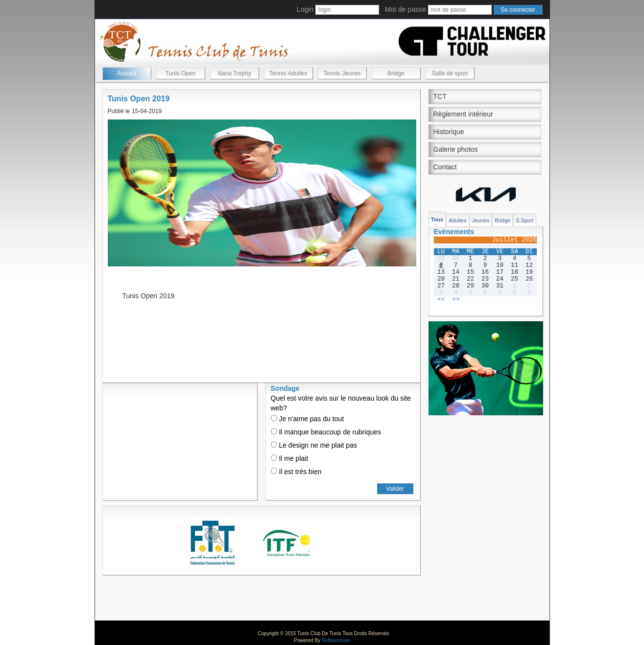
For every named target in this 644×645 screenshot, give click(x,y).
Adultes (458, 220)
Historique (449, 132)
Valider (395, 489)
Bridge (396, 73)
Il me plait (290, 458)
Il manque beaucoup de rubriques (326, 432)
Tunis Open (181, 73)
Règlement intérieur (463, 114)
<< (441, 300)
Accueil (127, 73)
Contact (445, 167)
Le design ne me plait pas (314, 445)
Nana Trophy (234, 73)
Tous (437, 219)
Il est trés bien (296, 472)
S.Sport (525, 220)
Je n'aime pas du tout (308, 419)
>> (456, 300)
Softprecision (336, 640)
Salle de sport (450, 73)
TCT (440, 96)
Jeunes (481, 220)
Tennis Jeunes (342, 73)
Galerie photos (456, 149)
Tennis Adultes (288, 73)
